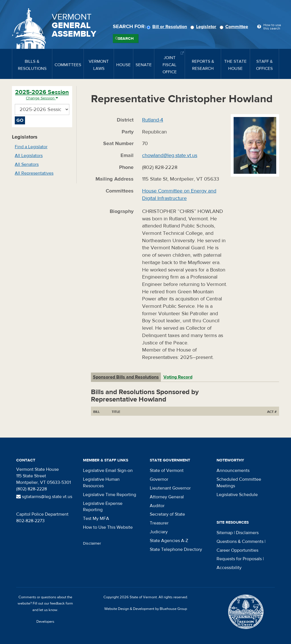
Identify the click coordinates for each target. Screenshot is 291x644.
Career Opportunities (237, 550)
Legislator (204, 27)
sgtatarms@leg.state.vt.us (44, 497)
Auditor (157, 506)
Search (126, 39)
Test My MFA (96, 518)
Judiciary (159, 532)
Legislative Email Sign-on (108, 471)
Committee (235, 27)
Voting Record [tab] (178, 377)
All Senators (27, 164)
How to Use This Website (108, 527)
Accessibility (229, 568)
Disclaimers (247, 533)
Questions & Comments (240, 541)
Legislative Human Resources (101, 483)
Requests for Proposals (239, 559)
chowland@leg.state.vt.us (170, 155)
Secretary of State (167, 514)
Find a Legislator (31, 147)
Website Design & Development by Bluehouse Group (146, 609)
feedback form (62, 603)
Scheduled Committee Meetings (239, 483)
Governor (159, 479)
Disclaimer (92, 543)
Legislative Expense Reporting (103, 507)
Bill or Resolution (168, 27)
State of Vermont (167, 471)
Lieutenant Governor (170, 488)
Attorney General (167, 497)
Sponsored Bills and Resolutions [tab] (126, 377)
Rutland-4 (153, 120)
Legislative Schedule (237, 495)
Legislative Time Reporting (110, 495)
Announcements (233, 471)
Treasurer (159, 523)
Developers (45, 622)
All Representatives (34, 173)
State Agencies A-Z (169, 541)
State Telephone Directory (176, 549)
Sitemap (225, 533)
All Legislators (29, 156)
